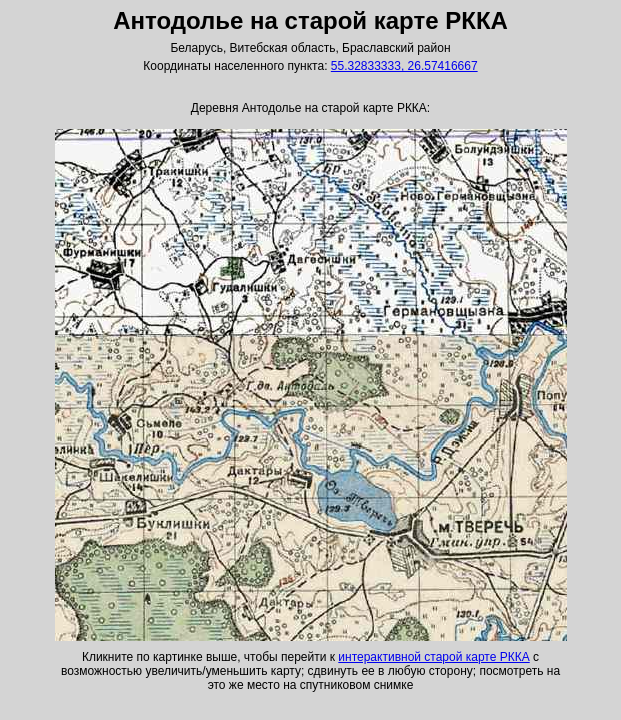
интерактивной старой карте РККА (433, 657)
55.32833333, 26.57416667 (404, 66)
